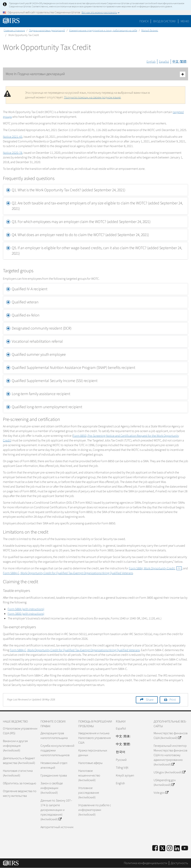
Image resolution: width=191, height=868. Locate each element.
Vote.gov (161, 793)
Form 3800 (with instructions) (26, 614)
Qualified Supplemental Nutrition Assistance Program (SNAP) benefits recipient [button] (73, 368)
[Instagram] (170, 848)
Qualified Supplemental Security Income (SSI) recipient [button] (55, 381)
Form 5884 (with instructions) (26, 609)
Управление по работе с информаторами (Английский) (95, 810)
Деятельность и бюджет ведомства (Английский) (19, 761)
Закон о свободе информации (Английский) (52, 788)
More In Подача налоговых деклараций (95, 74)
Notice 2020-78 (13, 153)
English (151, 62)
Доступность (179, 863)
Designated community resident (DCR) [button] (42, 328)
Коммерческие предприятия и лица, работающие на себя (103, 31)
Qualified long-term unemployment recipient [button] (47, 407)
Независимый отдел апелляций (54, 765)
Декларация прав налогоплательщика (54, 736)
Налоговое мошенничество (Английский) (89, 775)
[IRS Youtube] (185, 848)
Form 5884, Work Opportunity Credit (155, 568)
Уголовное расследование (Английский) (89, 793)
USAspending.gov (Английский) (165, 783)
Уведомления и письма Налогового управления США (95, 738)
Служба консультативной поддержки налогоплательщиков (57, 750)
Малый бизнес (150, 31)
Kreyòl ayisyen (125, 775)
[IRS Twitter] (162, 850)
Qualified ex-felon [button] (26, 315)
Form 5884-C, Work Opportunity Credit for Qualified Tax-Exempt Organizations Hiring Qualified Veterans (68, 573)
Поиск (144, 21)
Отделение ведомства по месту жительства (20, 793)
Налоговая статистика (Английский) (18, 773)
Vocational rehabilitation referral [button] (37, 341)
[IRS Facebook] (155, 848)
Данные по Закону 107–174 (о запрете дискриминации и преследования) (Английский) (56, 810)
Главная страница (14, 31)
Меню (185, 21)
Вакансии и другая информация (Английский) (15, 746)
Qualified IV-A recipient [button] (30, 289)
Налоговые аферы (90, 763)
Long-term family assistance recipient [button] (41, 394)
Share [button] (150, 700)
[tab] (95, 190)
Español (164, 62)
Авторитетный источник (57, 827)
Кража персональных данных (93, 753)
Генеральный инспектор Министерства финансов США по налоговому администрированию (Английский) (170, 755)
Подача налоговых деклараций (47, 31)
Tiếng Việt (122, 768)
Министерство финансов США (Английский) (171, 736)
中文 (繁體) (180, 62)
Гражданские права (54, 775)
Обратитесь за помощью (19, 783)
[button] (95, 190)
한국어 (121, 752)
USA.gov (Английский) (169, 772)
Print (173, 700)
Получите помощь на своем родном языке (92, 97)
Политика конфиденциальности (146, 863)
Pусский (121, 760)
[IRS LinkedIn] (177, 850)
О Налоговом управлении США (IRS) (20, 731)
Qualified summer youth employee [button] (39, 355)
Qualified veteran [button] (25, 302)
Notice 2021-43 (13, 137)
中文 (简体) (123, 736)
